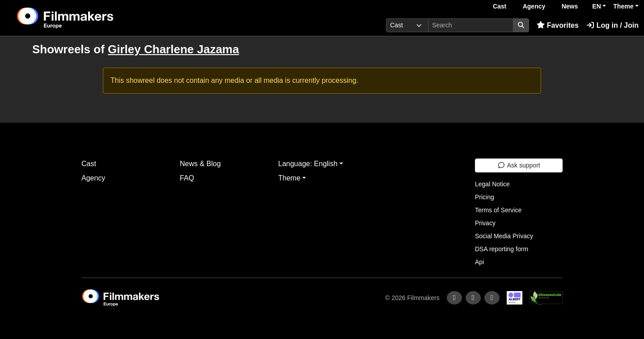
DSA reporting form (502, 249)
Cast (500, 6)
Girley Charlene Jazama (173, 49)
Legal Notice (492, 184)
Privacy (485, 223)
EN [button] (596, 6)
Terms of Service (498, 210)
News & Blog (200, 164)
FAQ (187, 178)
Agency (534, 6)
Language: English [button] (308, 164)
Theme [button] (623, 6)
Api (479, 262)
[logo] (87, 18)
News (570, 6)
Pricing (485, 197)
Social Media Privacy (504, 236)
